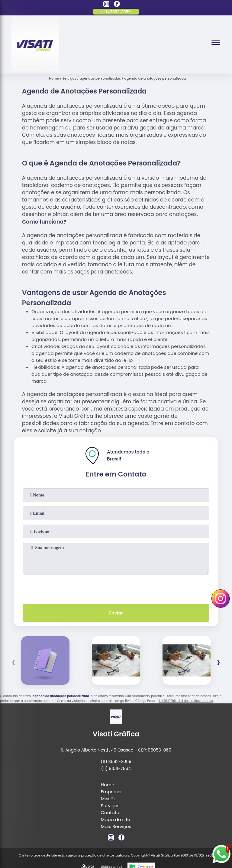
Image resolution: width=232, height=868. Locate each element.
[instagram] (106, 5)
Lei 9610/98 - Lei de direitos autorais (186, 702)
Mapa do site (116, 820)
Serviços (110, 806)
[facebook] (117, 5)
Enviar (116, 613)
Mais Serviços (116, 827)
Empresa (111, 792)
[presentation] (116, 588)
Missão (109, 799)
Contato (110, 813)
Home (108, 785)
